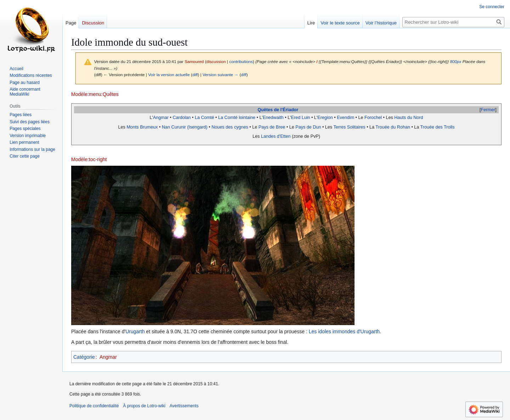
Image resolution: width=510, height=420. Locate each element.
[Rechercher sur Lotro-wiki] (453, 22)
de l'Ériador (286, 110)
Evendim (345, 118)
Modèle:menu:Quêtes (95, 94)
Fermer (488, 110)
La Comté (205, 118)
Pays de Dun (308, 127)
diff (195, 75)
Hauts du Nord (409, 118)
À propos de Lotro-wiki (144, 406)
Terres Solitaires (349, 127)
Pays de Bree (272, 127)
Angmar (161, 118)
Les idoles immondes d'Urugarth (344, 331)
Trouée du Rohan (393, 127)
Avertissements (184, 406)
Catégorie (84, 357)
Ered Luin (301, 118)
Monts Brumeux (142, 127)
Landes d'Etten (276, 136)
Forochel (373, 118)
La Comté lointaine (237, 118)
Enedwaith (273, 118)
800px (455, 61)
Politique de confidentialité (94, 406)
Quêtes (265, 110)
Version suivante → (220, 75)
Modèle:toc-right (89, 159)
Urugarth (135, 331)
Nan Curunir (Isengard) (185, 127)
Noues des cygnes (230, 127)
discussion (216, 61)
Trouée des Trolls (438, 127)
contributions (241, 61)
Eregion (325, 118)
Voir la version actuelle (169, 75)
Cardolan (182, 118)
